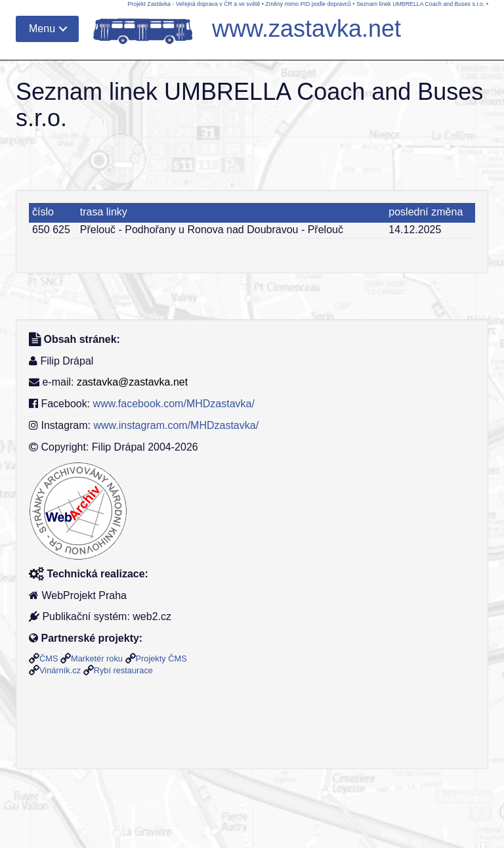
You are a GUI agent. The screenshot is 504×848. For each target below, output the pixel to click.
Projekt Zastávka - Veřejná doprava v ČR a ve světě (194, 4)
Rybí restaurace (123, 670)
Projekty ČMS (161, 658)
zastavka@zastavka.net (132, 382)
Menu (42, 29)
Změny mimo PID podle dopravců (308, 4)
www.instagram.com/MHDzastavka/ (176, 425)
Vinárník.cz (60, 670)
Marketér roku (97, 658)
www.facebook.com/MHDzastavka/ (174, 404)
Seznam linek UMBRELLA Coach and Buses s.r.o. (421, 4)
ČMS (49, 658)
